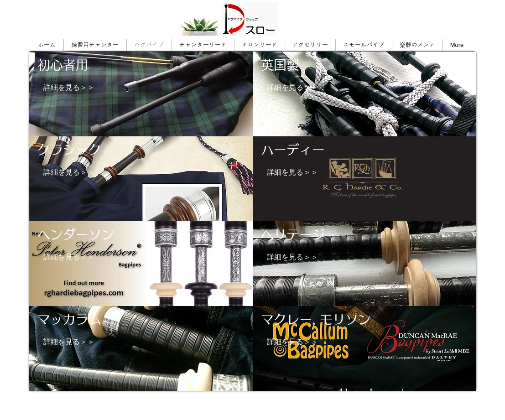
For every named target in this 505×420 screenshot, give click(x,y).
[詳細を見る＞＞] (69, 88)
